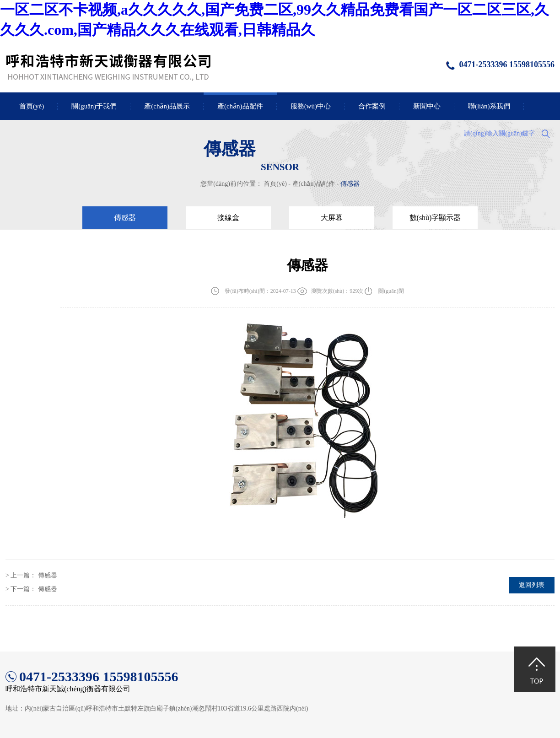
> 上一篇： (31, 575)
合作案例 (372, 106)
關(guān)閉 (391, 291)
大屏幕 (332, 218)
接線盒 (228, 218)
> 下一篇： (31, 589)
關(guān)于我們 (94, 106)
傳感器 (350, 184)
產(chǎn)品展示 (167, 106)
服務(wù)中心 (311, 106)
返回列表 (532, 585)
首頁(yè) (32, 106)
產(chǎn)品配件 (240, 106)
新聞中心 (427, 106)
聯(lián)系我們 (489, 106)
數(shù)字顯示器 (435, 218)
